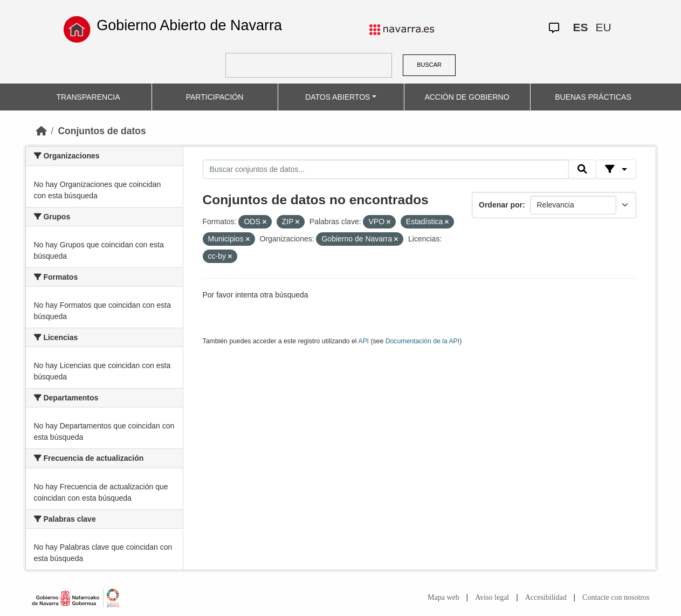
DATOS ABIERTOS (338, 97)
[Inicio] (42, 131)
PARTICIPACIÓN (215, 97)
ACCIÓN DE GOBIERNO (467, 97)
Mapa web (443, 597)
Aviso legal (492, 597)
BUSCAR (429, 65)
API (363, 341)
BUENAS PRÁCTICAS (593, 97)
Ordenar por (501, 205)
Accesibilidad (546, 597)
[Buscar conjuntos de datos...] (386, 169)
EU (604, 27)
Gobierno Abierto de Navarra (189, 25)
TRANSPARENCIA (88, 97)
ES (581, 27)
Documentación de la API (423, 341)
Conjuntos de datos (102, 131)
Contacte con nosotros (616, 597)
